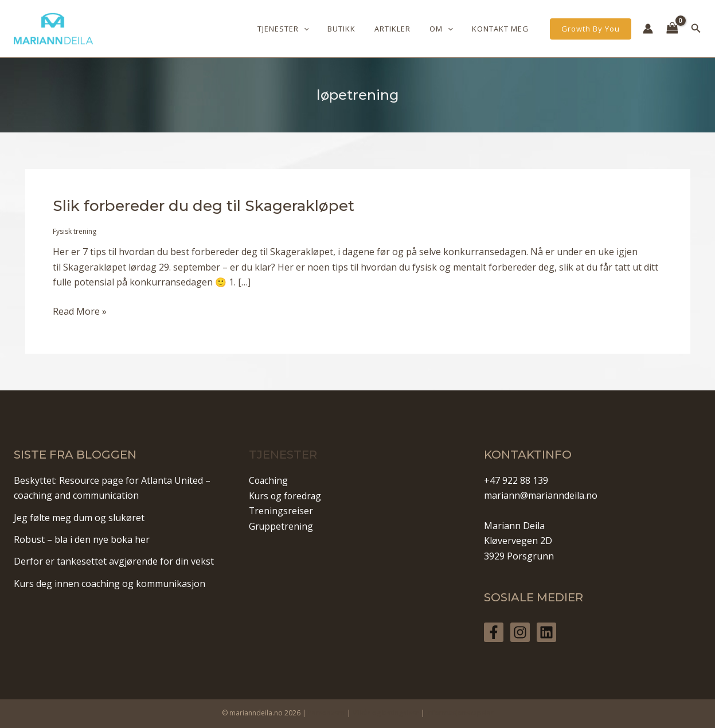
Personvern (327, 713)
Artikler (403, 29)
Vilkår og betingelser (386, 713)
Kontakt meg (503, 29)
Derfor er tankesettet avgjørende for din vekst (114, 561)
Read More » (80, 311)
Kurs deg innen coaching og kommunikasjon (110, 584)
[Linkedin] (546, 632)
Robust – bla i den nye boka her (82, 539)
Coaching (269, 480)
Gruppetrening (281, 526)
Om (448, 29)
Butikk (356, 29)
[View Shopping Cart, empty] (672, 29)
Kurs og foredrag (286, 495)
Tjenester (301, 29)
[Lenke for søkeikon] (696, 29)
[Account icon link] (648, 29)
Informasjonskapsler (460, 713)
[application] (322, 29)
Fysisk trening (75, 231)
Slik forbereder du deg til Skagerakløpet (204, 206)
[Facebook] (494, 632)
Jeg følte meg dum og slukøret (79, 518)
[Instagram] (520, 632)
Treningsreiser (281, 511)
